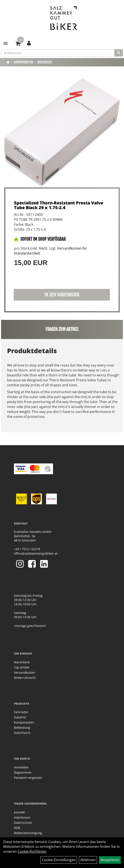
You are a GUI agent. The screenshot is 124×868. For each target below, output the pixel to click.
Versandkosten (25, 672)
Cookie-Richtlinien (32, 851)
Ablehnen (88, 860)
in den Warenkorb (62, 295)
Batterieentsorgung (28, 833)
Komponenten (23, 62)
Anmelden (21, 767)
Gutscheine (22, 733)
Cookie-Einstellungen (59, 860)
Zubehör (20, 717)
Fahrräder (21, 712)
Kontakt (19, 812)
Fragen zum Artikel (62, 329)
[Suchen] (119, 53)
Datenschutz (23, 823)
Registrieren (23, 772)
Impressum (22, 817)
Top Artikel (22, 667)
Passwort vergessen (28, 778)
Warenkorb (22, 662)
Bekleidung (22, 728)
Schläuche (45, 62)
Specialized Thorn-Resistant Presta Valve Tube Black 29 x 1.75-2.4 (59, 205)
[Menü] (6, 43)
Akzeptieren (110, 860)
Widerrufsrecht (25, 678)
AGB (17, 828)
